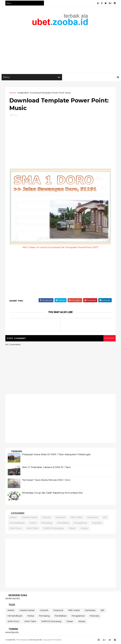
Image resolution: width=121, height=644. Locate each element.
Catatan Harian (29, 517)
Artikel (13, 517)
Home (13, 93)
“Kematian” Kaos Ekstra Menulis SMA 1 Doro (46, 480)
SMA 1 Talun (33, 528)
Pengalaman (81, 523)
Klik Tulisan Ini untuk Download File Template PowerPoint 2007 (60, 247)
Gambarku (93, 517)
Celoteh (46, 517)
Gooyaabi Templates (52, 640)
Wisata (84, 528)
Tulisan (72, 528)
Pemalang (47, 523)
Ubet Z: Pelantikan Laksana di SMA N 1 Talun (46, 467)
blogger (109, 338)
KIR (105, 517)
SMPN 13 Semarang (54, 528)
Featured (61, 517)
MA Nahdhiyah (17, 523)
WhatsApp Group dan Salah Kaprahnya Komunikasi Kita (52, 493)
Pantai (33, 523)
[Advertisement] (60, 48)
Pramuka (97, 523)
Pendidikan (63, 523)
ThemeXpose (22, 640)
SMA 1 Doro (16, 528)
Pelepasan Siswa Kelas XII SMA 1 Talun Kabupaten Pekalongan (56, 454)
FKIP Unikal (76, 517)
